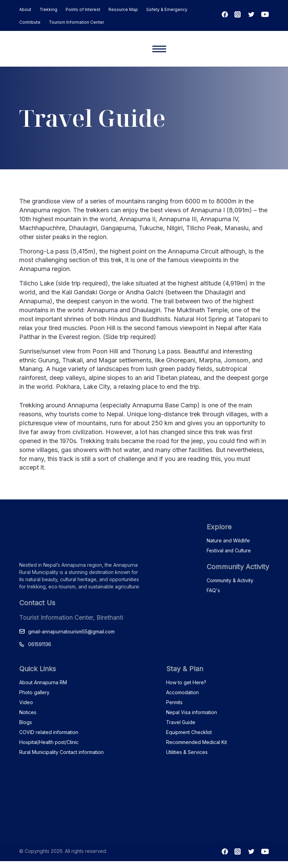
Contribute (30, 22)
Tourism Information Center (76, 22)
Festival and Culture (229, 550)
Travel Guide (181, 722)
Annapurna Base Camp (165, 405)
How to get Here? (186, 682)
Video (26, 702)
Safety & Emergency (167, 9)
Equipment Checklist (189, 732)
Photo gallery (34, 692)
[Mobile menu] (159, 49)
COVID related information (49, 732)
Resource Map (123, 9)
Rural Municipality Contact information (61, 752)
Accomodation (182, 692)
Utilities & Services (187, 752)
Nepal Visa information (192, 712)
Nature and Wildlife (228, 540)
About (25, 9)
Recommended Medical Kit (197, 742)
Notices (28, 712)
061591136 (40, 644)
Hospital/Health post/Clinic (49, 742)
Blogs (26, 722)
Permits (174, 702)
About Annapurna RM (43, 682)
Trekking (48, 9)
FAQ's (213, 590)
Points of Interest (83, 9)
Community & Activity (230, 580)
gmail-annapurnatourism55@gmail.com (71, 632)
